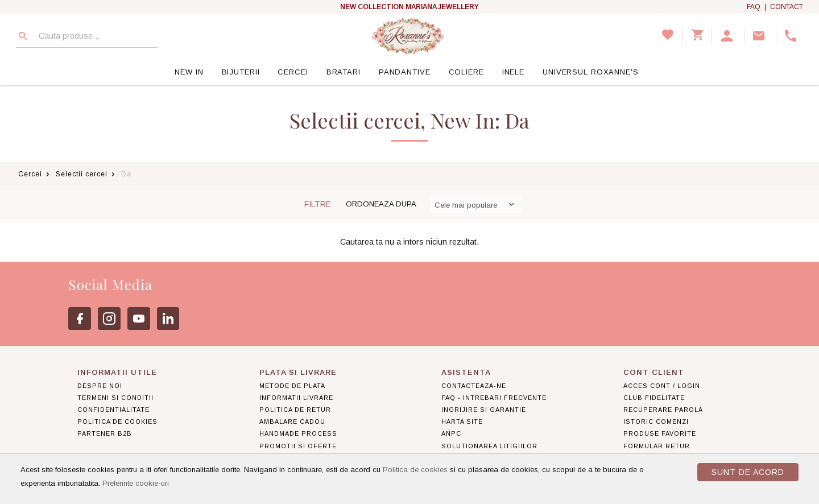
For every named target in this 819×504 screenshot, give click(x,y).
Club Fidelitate (654, 398)
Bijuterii (241, 72)
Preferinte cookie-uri (136, 483)
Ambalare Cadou (292, 422)
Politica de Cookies (117, 422)
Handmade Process (298, 433)
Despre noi (100, 386)
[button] (728, 36)
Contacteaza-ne (474, 386)
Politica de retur (295, 410)
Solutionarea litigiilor (489, 446)
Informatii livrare (296, 398)
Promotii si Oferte (298, 446)
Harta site (462, 422)
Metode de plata (292, 386)
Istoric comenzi (656, 422)
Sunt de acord (748, 472)
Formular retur (657, 446)
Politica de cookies (415, 470)
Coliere (466, 72)
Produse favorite (660, 433)
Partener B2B (105, 433)
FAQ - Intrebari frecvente (494, 398)
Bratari (344, 72)
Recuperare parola (663, 410)
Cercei (293, 72)
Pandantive (405, 72)
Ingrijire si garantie (484, 410)
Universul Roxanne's (591, 72)
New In (189, 72)
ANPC (451, 433)
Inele (513, 72)
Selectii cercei (82, 174)
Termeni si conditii (115, 398)
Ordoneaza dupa (381, 204)
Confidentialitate (113, 410)
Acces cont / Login (662, 386)
